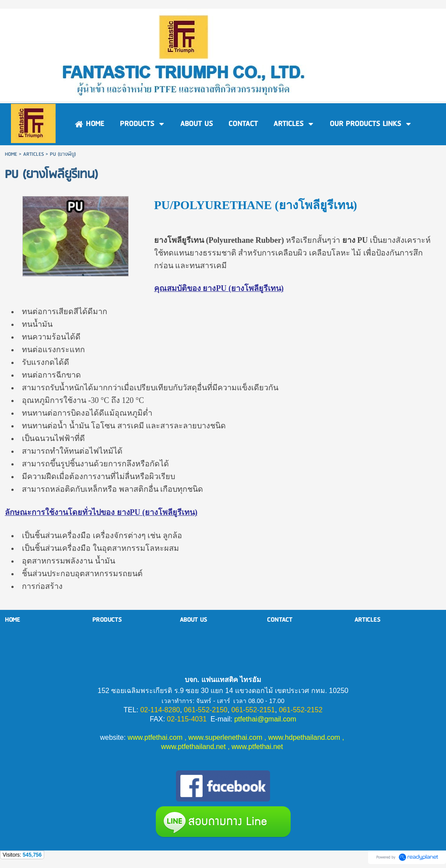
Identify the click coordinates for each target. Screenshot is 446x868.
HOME (11, 154)
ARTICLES (33, 154)
